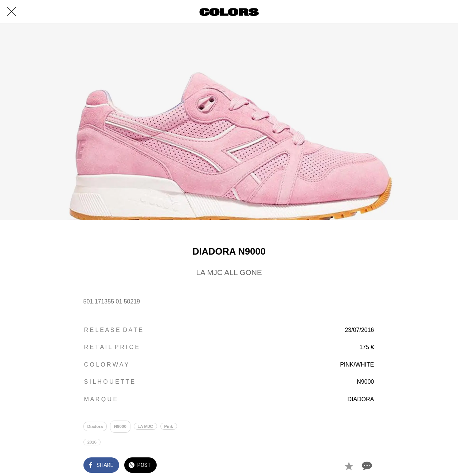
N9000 (120, 426)
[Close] (12, 12)
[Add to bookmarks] (349, 466)
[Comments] (366, 466)
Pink (169, 426)
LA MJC (145, 426)
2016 (92, 442)
